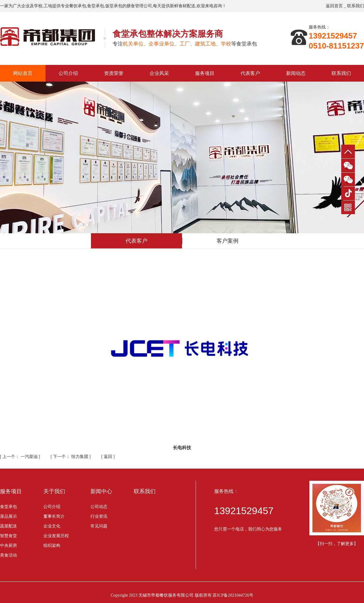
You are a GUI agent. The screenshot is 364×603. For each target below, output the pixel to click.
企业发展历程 (56, 536)
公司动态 (99, 507)
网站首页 (23, 73)
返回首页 (334, 6)
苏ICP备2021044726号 (233, 595)
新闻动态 (296, 73)
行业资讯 (99, 516)
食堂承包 (8, 507)
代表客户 (250, 73)
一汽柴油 (20, 457)
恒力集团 (71, 457)
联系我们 (356, 6)
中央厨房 (8, 546)
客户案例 (227, 241)
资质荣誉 (114, 73)
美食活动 (8, 555)
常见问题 (99, 526)
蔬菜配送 (8, 526)
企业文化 (52, 526)
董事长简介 (54, 516)
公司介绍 (68, 73)
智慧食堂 (8, 536)
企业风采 (159, 73)
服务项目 (205, 73)
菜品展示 (8, 516)
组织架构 (52, 546)
